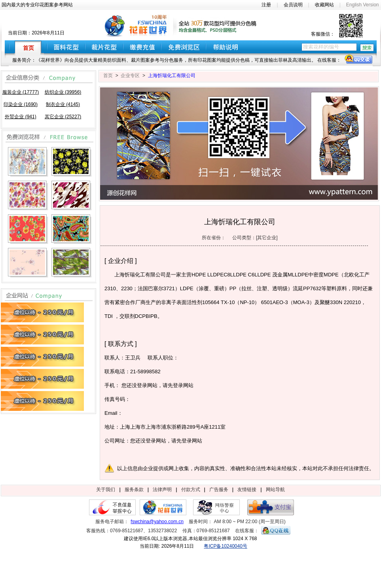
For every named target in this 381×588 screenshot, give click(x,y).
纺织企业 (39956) (63, 92)
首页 (108, 76)
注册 (266, 5)
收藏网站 (324, 5)
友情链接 (247, 490)
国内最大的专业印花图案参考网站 (37, 5)
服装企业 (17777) (21, 92)
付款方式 (191, 490)
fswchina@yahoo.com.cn (157, 522)
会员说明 (293, 5)
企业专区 (130, 76)
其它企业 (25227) (63, 117)
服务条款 (134, 490)
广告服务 (219, 490)
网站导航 (275, 490)
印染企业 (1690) (21, 104)
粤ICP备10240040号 (225, 546)
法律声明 (162, 490)
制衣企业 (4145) (63, 104)
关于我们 (106, 490)
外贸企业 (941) (20, 117)
